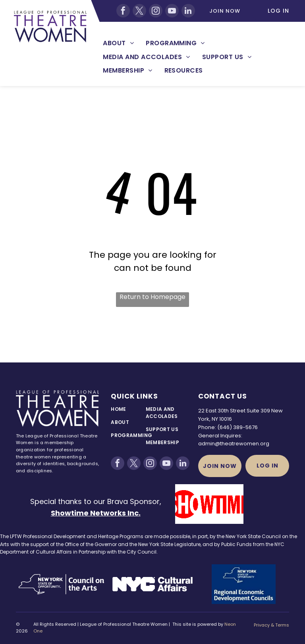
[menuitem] (118, 43)
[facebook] (123, 11)
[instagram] (156, 11)
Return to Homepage (152, 297)
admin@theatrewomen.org (234, 444)
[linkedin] (188, 11)
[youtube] (172, 11)
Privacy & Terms (271, 625)
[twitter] (139, 11)
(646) (225, 427)
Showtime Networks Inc (95, 513)
